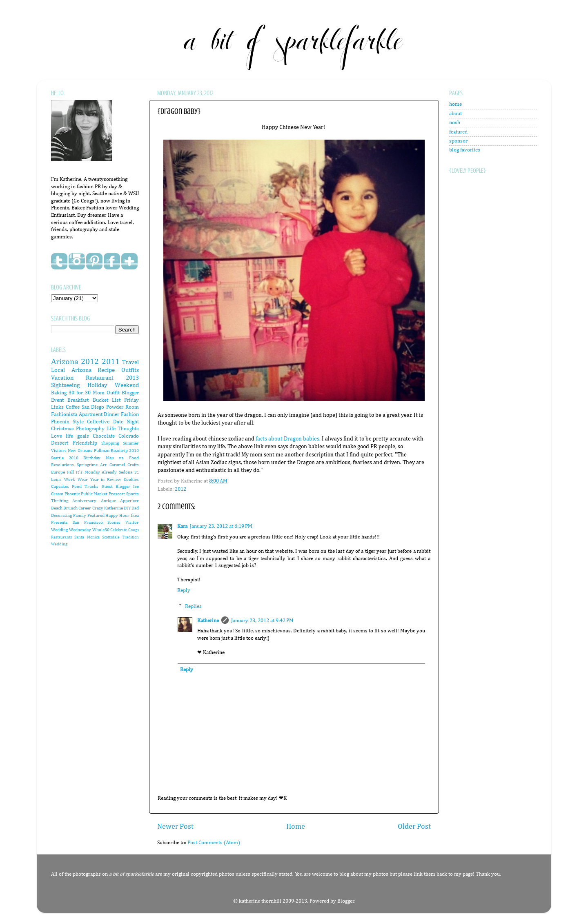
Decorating (61, 516)
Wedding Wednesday (71, 530)
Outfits (130, 370)
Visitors (59, 451)
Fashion (130, 415)
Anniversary (84, 501)
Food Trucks (85, 487)
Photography (90, 429)
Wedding (59, 544)
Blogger (346, 901)
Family (80, 516)
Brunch (70, 508)
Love (57, 436)
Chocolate (104, 436)
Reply (184, 591)
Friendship (85, 443)
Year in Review (106, 480)
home (455, 104)
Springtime (87, 465)
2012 (180, 489)
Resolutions (62, 465)
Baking (59, 393)
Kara (182, 526)
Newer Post (175, 827)
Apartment (91, 415)
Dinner (111, 415)
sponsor (458, 141)
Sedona (126, 472)
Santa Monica (87, 537)
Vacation (62, 378)
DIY (127, 508)
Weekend (127, 385)
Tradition (130, 537)
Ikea (135, 516)
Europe (58, 472)
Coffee (73, 407)
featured (458, 132)
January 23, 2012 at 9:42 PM (262, 621)
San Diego (93, 407)
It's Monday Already (97, 472)
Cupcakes (60, 487)
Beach (57, 508)
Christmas (62, 429)
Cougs (134, 530)
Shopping (110, 443)
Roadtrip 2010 (125, 451)
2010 (73, 458)
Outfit (113, 393)
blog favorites (465, 150)
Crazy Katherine (108, 508)
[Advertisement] (482, 376)
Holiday (97, 385)
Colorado (129, 436)
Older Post (414, 827)
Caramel (117, 465)
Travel (130, 362)
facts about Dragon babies (287, 439)
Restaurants (61, 537)
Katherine (208, 621)
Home (296, 827)
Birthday (92, 458)
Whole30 (101, 530)
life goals (77, 436)
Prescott (117, 494)
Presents (59, 523)
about (455, 114)
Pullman (102, 451)
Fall (70, 472)
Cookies (131, 480)
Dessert (60, 443)
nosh (455, 123)
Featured (96, 516)
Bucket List (107, 400)
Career (85, 508)
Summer (131, 443)
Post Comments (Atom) (214, 843)
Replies (193, 606)
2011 (111, 362)
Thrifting (60, 501)
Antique (108, 501)
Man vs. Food (122, 458)
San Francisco (88, 523)
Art (103, 465)
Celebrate (119, 530)
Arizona (65, 362)
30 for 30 (80, 393)
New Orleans (80, 451)
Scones (114, 523)
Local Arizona (71, 370)
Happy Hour (117, 516)
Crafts (133, 465)
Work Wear (76, 480)
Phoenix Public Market (86, 494)
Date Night (126, 422)
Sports (133, 494)
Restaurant (100, 378)
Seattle (57, 458)
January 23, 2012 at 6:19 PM (221, 526)
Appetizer (129, 501)
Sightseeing (65, 385)
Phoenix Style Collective (80, 422)
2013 (132, 378)
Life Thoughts (123, 429)
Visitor (132, 523)
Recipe (106, 370)
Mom (99, 393)
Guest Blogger (116, 487)
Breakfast (78, 400)
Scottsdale (111, 537)
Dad (135, 508)
